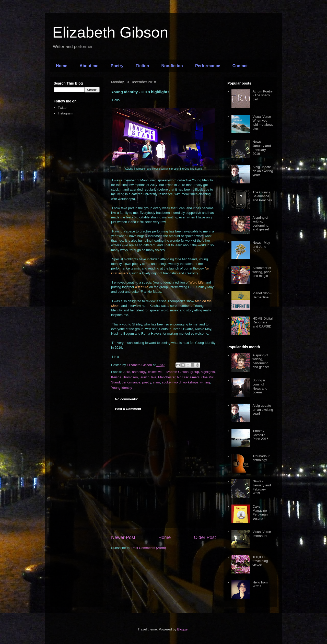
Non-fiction (172, 66)
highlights (208, 372)
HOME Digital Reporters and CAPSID (262, 322)
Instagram (65, 113)
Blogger (183, 629)
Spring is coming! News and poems (260, 386)
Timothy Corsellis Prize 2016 (260, 435)
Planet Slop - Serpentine (262, 295)
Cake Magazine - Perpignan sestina (261, 512)
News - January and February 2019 (262, 148)
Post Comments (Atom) (149, 548)
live (154, 377)
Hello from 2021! (260, 584)
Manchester (167, 377)
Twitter (63, 108)
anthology (139, 372)
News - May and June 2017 (261, 247)
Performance (208, 66)
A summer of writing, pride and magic (262, 272)
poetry (147, 382)
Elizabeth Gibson (110, 32)
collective (155, 372)
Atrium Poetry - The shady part (262, 95)
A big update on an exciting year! (263, 171)
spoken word (171, 382)
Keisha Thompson (125, 377)
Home (62, 66)
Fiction (142, 66)
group (195, 372)
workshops (190, 382)
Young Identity (122, 388)
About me (89, 66)
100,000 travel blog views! (260, 561)
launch (145, 377)
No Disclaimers (188, 377)
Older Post (205, 537)
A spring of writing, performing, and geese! (261, 224)
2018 (127, 372)
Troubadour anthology (261, 458)
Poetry (117, 66)
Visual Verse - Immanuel (263, 534)
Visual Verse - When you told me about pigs (263, 123)
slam (156, 382)
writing (205, 382)
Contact (240, 66)
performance (131, 382)
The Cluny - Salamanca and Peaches (262, 196)
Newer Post (123, 537)
